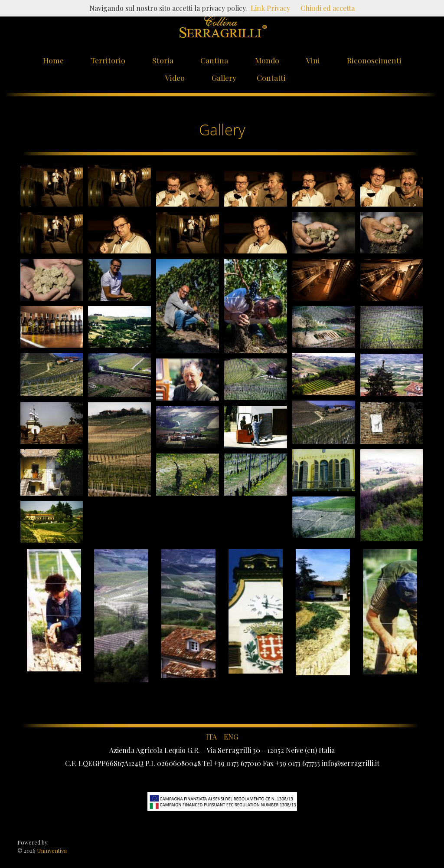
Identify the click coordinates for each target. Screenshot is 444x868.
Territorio (108, 60)
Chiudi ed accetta (328, 8)
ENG (231, 737)
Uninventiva (51, 850)
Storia (163, 60)
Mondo (267, 60)
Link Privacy (270, 8)
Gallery (224, 77)
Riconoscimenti (374, 60)
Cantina (214, 60)
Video (175, 77)
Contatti (271, 77)
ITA (211, 737)
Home (53, 60)
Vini (313, 60)
